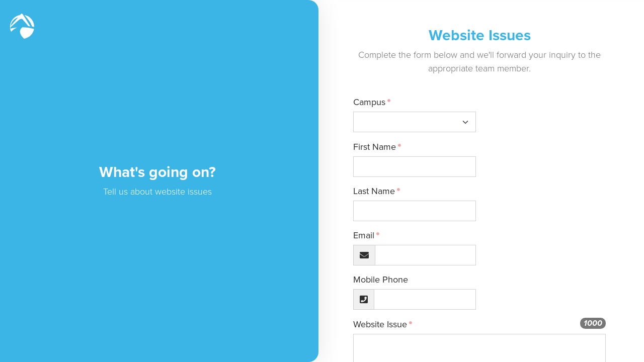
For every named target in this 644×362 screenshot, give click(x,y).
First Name (386, 147)
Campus (381, 102)
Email (375, 235)
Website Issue (392, 324)
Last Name (386, 191)
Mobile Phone (392, 280)
